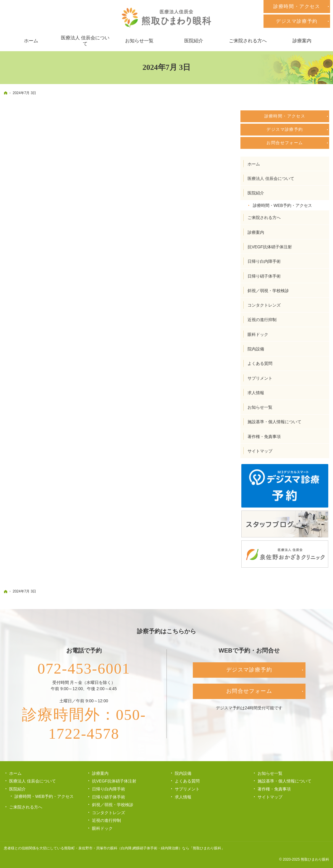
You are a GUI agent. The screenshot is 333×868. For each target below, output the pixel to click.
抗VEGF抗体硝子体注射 (270, 247)
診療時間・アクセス (285, 116)
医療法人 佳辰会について (271, 178)
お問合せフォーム (285, 143)
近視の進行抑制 (262, 320)
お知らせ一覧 (260, 407)
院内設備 (256, 349)
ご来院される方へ (264, 218)
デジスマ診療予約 (285, 129)
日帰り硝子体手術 (264, 276)
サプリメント (260, 378)
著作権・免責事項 (264, 437)
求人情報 (256, 393)
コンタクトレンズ (264, 305)
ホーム (254, 164)
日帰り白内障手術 (264, 261)
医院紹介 (256, 193)
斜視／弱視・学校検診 (268, 291)
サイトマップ (260, 451)
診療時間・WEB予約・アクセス (282, 205)
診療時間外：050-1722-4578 (84, 724)
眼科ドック (258, 334)
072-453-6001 (84, 669)
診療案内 (256, 232)
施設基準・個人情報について (274, 422)
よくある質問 (260, 363)
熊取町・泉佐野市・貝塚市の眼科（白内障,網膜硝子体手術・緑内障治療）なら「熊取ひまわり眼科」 (144, 848)
